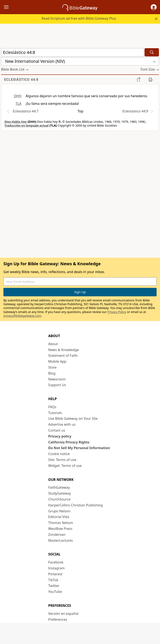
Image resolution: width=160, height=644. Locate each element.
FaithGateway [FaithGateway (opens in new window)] (59, 487)
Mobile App (57, 361)
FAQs (52, 407)
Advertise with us (62, 424)
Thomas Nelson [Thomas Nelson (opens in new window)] (61, 523)
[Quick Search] (72, 52)
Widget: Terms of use (65, 466)
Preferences (58, 619)
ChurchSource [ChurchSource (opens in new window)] (59, 499)
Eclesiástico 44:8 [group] (21, 80)
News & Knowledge (64, 350)
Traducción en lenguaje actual (26, 125)
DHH (18, 96)
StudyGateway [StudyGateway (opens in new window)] (60, 493)
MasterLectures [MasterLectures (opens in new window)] (61, 540)
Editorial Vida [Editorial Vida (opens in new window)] (59, 517)
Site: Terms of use (62, 460)
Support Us (57, 385)
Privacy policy (60, 436)
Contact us (57, 430)
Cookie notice (59, 454)
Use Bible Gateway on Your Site (73, 418)
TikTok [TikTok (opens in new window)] (53, 580)
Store (53, 367)
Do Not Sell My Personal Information (79, 448)
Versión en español (63, 614)
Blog (52, 373)
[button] (154, 7)
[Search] (152, 52)
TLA (18, 104)
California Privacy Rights (69, 442)
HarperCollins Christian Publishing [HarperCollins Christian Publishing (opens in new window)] (76, 505)
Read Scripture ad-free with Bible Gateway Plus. (79, 18)
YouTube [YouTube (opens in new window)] (55, 592)
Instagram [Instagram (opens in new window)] (57, 568)
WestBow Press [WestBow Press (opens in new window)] (60, 529)
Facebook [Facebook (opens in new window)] (56, 562)
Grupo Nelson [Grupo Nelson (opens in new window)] (59, 511)
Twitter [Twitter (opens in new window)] (54, 586)
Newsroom (57, 379)
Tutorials (55, 413)
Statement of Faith (63, 355)
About (53, 344)
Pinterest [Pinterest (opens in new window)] (55, 574)
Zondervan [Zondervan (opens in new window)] (57, 535)
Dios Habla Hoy (16, 122)
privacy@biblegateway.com (22, 316)
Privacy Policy (117, 312)
